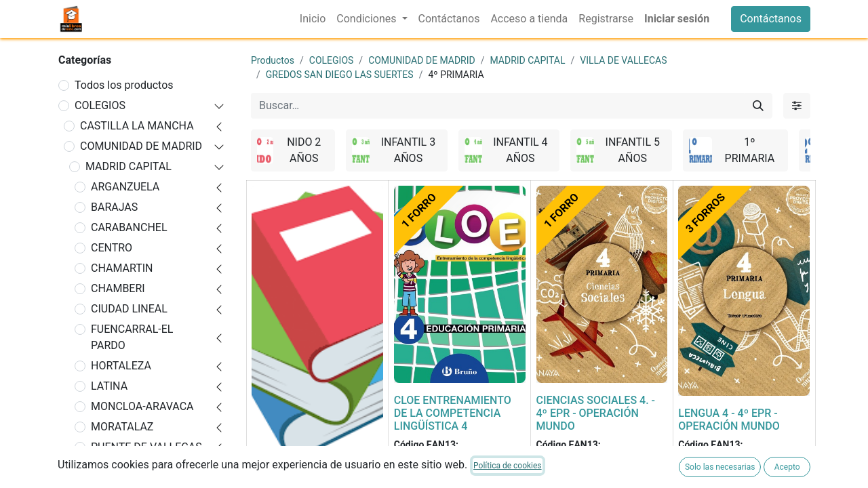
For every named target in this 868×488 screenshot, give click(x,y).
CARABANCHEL (129, 227)
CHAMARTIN (122, 268)
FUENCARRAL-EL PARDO (132, 337)
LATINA (109, 386)
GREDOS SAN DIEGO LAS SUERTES (340, 75)
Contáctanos (771, 19)
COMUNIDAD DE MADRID (141, 146)
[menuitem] (313, 19)
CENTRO (112, 248)
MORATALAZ (122, 427)
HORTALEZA (121, 366)
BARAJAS (114, 207)
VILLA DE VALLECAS (623, 60)
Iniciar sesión (677, 19)
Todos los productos (124, 85)
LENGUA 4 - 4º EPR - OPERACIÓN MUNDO (729, 420)
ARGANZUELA (125, 187)
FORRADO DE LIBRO (300, 474)
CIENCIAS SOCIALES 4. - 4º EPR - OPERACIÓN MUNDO (596, 413)
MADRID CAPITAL (129, 166)
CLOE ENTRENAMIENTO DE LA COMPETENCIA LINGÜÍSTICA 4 (453, 413)
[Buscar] (758, 106)
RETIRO (109, 467)
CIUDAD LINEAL (129, 309)
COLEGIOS (100, 105)
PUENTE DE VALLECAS (146, 447)
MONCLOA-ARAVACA (142, 406)
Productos (273, 60)
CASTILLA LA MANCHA (137, 126)
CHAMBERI (118, 288)
